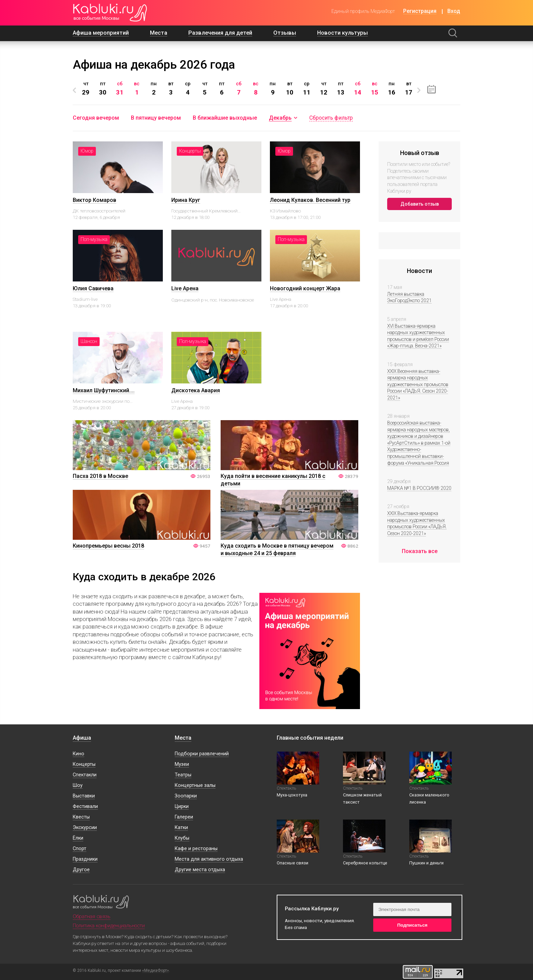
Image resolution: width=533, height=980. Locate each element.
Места (159, 33)
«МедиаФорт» (156, 971)
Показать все (420, 551)
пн (154, 88)
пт (103, 88)
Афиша (82, 738)
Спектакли (85, 775)
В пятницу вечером (156, 118)
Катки (181, 828)
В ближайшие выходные (225, 118)
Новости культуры (342, 33)
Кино (79, 754)
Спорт (80, 849)
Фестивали (85, 806)
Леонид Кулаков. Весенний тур (310, 200)
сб (120, 88)
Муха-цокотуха (292, 795)
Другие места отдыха (200, 870)
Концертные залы (195, 785)
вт (171, 88)
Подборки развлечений (202, 754)
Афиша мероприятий (101, 33)
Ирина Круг (186, 200)
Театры (183, 775)
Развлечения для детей (220, 33)
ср (188, 88)
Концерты (84, 764)
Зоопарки (186, 796)
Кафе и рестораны (196, 849)
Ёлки (78, 838)
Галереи (184, 817)
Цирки (182, 806)
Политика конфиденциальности (109, 926)
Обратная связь (92, 916)
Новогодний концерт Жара (305, 288)
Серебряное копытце (365, 863)
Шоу (78, 785)
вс (137, 88)
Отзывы (285, 33)
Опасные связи (293, 863)
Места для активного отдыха (209, 859)
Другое (81, 870)
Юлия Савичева (93, 288)
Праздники (85, 859)
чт (86, 88)
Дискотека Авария (196, 390)
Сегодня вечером (96, 118)
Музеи (182, 764)
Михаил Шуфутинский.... (104, 390)
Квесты (81, 817)
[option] (86, 89)
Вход (454, 11)
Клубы (182, 838)
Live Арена (185, 288)
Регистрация (420, 11)
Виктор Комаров (94, 200)
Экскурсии (85, 828)
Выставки (84, 796)
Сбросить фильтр (331, 118)
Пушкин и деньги (426, 863)
